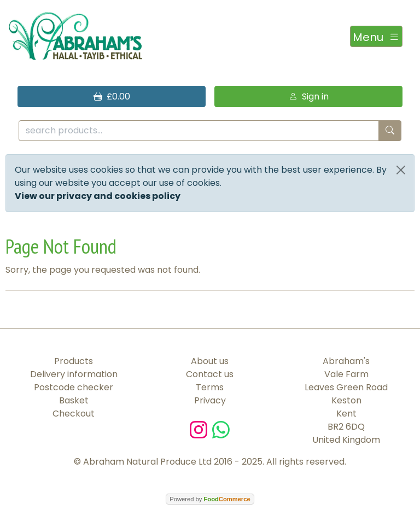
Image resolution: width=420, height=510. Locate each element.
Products (74, 361)
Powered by (210, 499)
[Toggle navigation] (376, 37)
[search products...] (199, 131)
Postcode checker (74, 387)
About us (210, 361)
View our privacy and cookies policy (98, 196)
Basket (74, 400)
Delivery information (74, 374)
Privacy (210, 400)
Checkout (74, 414)
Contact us (210, 374)
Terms (210, 387)
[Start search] (390, 131)
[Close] (401, 170)
